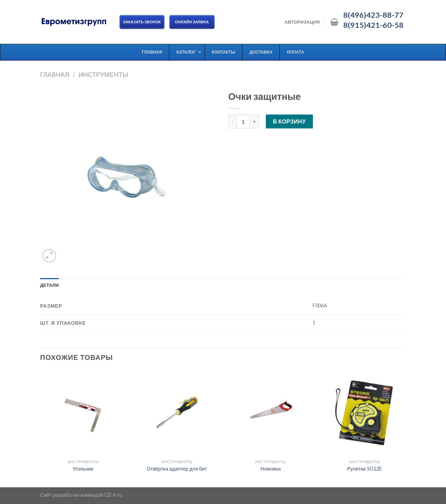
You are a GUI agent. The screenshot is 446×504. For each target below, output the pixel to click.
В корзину (289, 121)
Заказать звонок (142, 22)
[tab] (49, 285)
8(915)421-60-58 (373, 25)
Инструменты (103, 74)
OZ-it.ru (113, 495)
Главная (55, 74)
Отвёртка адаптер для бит (177, 469)
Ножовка (271, 469)
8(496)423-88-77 (373, 15)
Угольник (83, 469)
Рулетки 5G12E (364, 469)
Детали (49, 285)
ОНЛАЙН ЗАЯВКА (192, 22)
